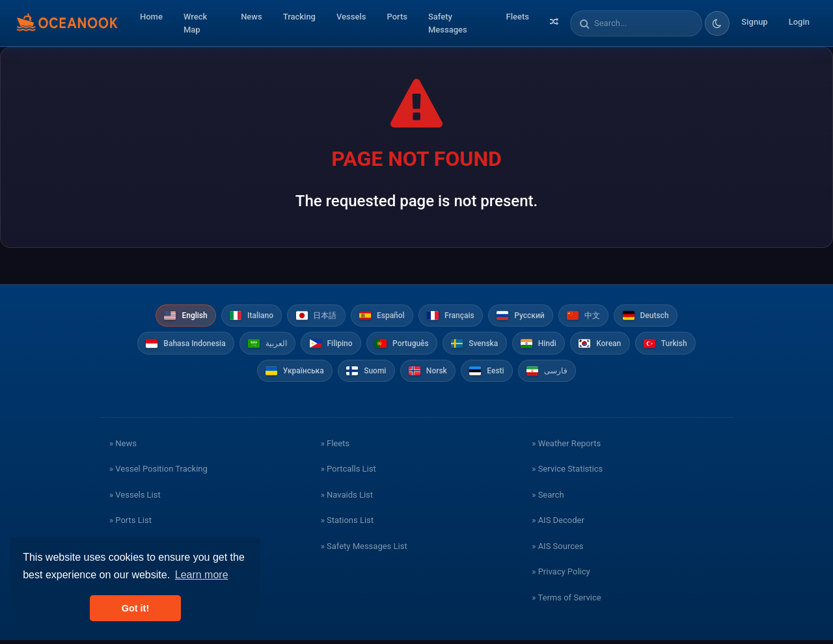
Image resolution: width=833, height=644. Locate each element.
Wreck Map (195, 23)
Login (799, 22)
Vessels (351, 17)
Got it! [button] (135, 608)
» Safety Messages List (364, 549)
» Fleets (335, 447)
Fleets (518, 17)
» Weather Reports (566, 447)
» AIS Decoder (558, 524)
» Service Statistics (567, 473)
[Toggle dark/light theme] (717, 23)
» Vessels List (135, 498)
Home (151, 17)
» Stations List (347, 524)
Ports (397, 17)
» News (123, 447)
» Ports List (130, 524)
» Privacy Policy (561, 575)
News (252, 17)
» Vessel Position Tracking (158, 473)
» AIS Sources (557, 549)
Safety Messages (448, 23)
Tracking (299, 17)
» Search (548, 498)
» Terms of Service (566, 601)
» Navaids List (347, 498)
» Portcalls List (348, 473)
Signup (754, 22)
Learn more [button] (202, 575)
